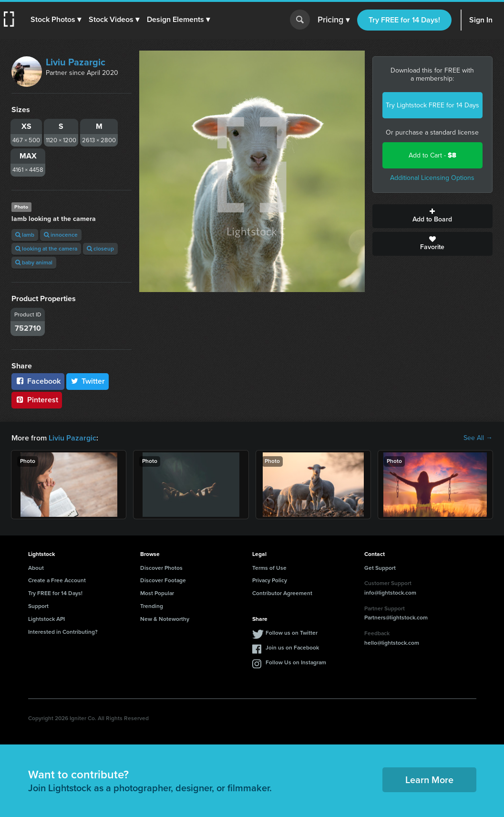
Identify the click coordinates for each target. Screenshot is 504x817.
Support (38, 606)
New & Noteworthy (165, 619)
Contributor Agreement (282, 593)
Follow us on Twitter (292, 633)
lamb (25, 235)
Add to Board (432, 216)
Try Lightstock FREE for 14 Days (432, 105)
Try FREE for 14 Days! (404, 20)
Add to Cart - (432, 155)
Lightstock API (46, 619)
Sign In (481, 20)
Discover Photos (161, 568)
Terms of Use (269, 568)
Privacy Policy (270, 580)
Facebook (38, 381)
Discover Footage (163, 580)
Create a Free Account (57, 580)
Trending (152, 606)
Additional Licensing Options (432, 178)
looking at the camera (46, 249)
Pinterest (37, 400)
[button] (56, 20)
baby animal (34, 262)
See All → (478, 438)
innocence (61, 235)
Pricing (334, 20)
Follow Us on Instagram (296, 662)
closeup (100, 249)
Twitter (88, 381)
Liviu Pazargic (76, 62)
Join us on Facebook (292, 648)
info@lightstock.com (390, 593)
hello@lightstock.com (392, 643)
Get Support (380, 568)
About (36, 568)
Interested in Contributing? (63, 632)
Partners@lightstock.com (396, 618)
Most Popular (157, 593)
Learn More (429, 780)
